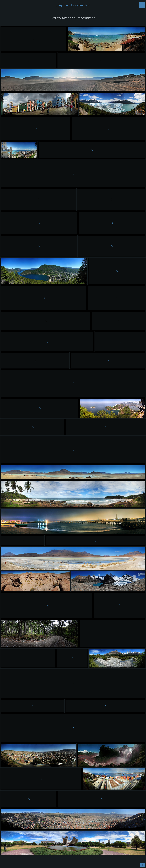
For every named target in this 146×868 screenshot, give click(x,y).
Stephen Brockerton (73, 5)
